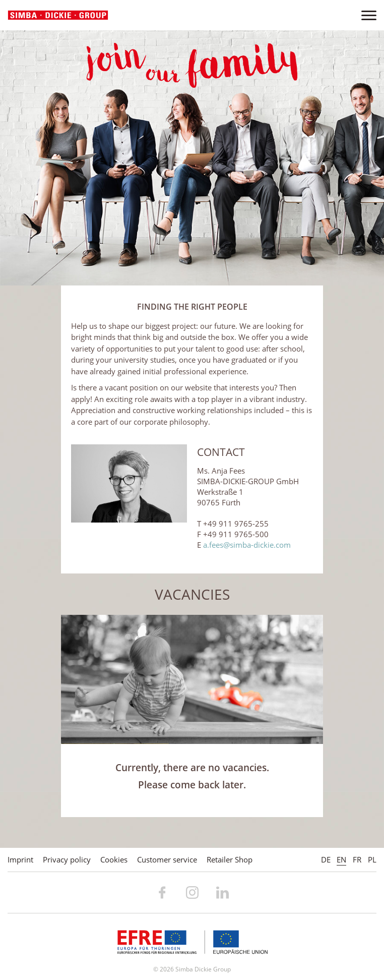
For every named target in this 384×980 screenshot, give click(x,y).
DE (326, 859)
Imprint (20, 859)
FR (357, 859)
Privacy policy (67, 859)
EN (341, 859)
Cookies (114, 859)
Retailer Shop (230, 859)
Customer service (167, 859)
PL (372, 859)
